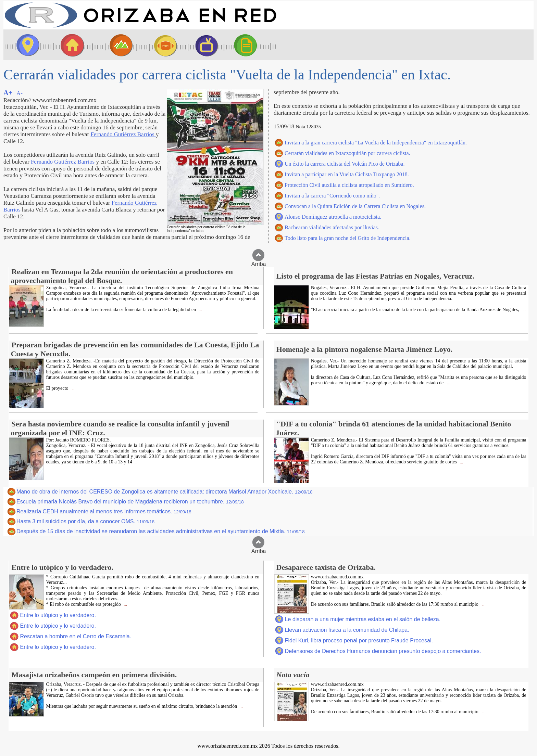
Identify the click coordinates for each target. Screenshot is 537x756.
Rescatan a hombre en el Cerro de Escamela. (76, 636)
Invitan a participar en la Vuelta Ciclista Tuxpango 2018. (347, 174)
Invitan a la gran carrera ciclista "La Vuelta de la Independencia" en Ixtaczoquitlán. (376, 143)
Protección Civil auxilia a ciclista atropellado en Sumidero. (349, 185)
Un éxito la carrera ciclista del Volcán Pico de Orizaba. (345, 164)
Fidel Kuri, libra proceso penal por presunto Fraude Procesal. (359, 640)
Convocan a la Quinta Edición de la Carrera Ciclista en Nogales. (355, 206)
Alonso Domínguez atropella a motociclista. (333, 217)
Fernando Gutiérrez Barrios (123, 134)
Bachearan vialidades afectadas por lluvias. (332, 227)
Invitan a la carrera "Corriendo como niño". (332, 196)
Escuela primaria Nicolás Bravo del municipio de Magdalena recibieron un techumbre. (130, 502)
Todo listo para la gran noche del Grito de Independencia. (348, 238)
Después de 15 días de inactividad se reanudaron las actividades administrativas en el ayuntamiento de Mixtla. (161, 531)
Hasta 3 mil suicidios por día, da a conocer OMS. (85, 521)
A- (20, 93)
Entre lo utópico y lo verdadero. (58, 615)
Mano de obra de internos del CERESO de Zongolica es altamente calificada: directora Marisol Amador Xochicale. (165, 492)
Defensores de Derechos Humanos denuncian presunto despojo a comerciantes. (383, 651)
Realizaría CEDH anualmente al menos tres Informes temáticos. (104, 511)
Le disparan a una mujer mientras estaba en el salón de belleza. (363, 619)
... (200, 310)
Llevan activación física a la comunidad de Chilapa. (347, 630)
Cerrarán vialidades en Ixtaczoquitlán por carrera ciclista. (347, 153)
